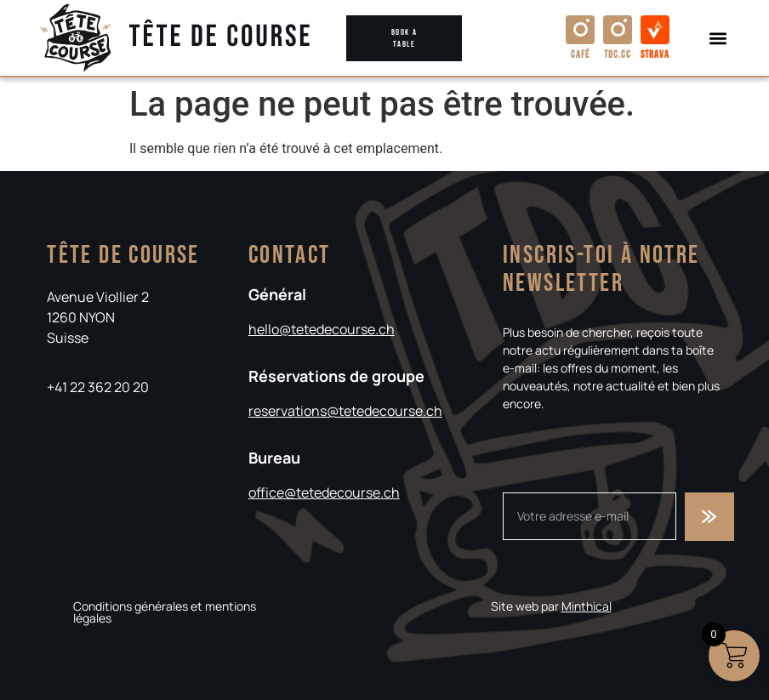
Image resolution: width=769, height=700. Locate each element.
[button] (718, 38)
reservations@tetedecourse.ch (345, 411)
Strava (655, 55)
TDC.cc (618, 55)
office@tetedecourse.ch (324, 492)
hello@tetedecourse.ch (322, 329)
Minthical (587, 606)
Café (580, 55)
